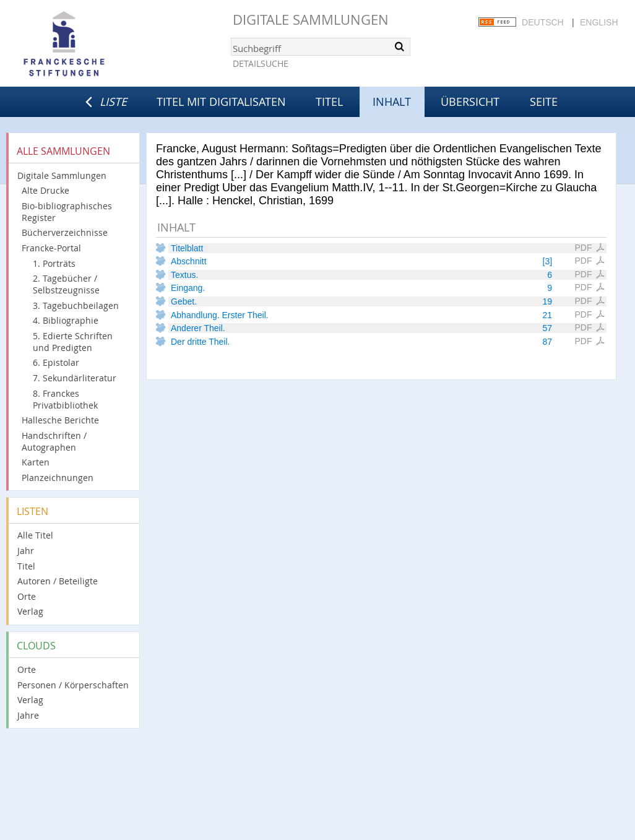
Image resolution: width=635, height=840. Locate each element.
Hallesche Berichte (60, 420)
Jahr (26, 551)
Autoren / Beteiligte (58, 581)
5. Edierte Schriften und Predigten (73, 342)
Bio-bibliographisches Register (67, 212)
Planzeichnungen (58, 478)
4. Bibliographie (66, 320)
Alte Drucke (45, 190)
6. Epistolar (56, 362)
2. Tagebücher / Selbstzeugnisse (66, 284)
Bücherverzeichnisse (65, 232)
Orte (27, 596)
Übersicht (470, 102)
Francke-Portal (51, 248)
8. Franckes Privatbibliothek (65, 399)
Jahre (28, 715)
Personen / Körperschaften (73, 685)
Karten (36, 462)
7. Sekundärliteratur (75, 378)
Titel (329, 102)
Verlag (30, 611)
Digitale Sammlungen (311, 19)
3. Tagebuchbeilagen (76, 305)
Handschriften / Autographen (54, 441)
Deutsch (543, 22)
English (599, 22)
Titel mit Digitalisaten (221, 102)
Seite (544, 102)
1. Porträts (54, 263)
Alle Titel (35, 535)
